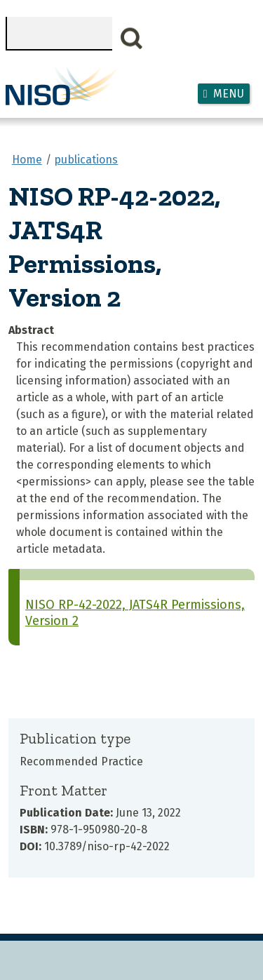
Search (132, 39)
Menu (229, 94)
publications (86, 160)
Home (27, 160)
